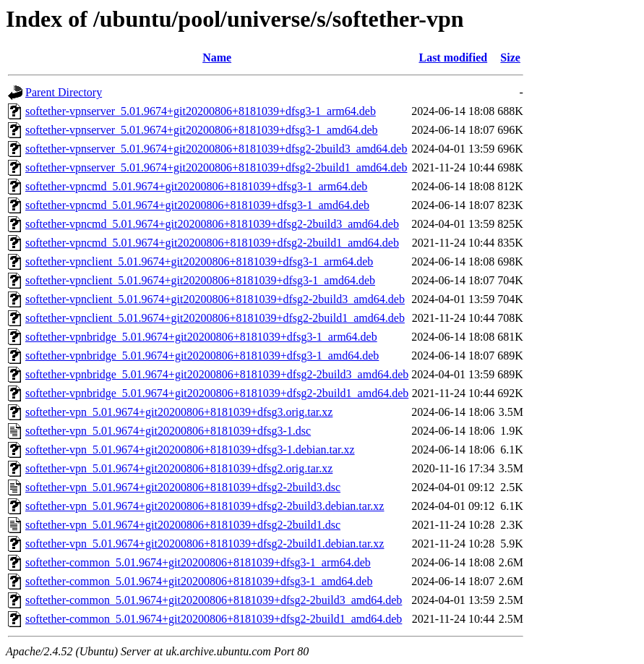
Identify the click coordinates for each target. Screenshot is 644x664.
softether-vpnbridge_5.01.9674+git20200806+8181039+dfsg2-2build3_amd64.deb (217, 374)
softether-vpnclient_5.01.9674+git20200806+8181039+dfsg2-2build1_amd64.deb (215, 318)
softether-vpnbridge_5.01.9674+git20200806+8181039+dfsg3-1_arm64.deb (201, 337)
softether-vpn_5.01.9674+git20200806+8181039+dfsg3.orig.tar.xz (179, 412)
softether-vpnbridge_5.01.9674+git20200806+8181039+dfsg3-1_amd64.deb (202, 356)
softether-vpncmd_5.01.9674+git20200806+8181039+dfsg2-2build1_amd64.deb (212, 243)
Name (217, 58)
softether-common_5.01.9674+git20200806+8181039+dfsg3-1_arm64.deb (198, 562)
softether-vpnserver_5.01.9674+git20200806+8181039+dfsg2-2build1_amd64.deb (216, 167)
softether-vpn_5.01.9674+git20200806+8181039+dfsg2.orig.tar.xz (179, 468)
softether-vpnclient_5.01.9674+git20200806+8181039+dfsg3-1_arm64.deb (199, 261)
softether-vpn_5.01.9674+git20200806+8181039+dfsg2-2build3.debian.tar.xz (205, 506)
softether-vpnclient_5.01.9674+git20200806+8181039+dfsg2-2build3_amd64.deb (215, 299)
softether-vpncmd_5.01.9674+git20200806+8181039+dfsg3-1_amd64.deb (197, 205)
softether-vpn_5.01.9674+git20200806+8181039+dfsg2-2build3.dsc (183, 487)
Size (510, 58)
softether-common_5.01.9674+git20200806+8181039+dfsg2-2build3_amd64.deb (214, 600)
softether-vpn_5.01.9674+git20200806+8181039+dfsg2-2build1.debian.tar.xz (205, 544)
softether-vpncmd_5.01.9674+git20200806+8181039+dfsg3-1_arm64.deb (196, 186)
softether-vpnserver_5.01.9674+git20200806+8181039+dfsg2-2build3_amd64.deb (216, 149)
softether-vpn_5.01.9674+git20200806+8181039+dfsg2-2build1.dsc (183, 525)
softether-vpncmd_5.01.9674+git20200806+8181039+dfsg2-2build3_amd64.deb (212, 224)
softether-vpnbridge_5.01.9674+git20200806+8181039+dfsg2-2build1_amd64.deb (217, 393)
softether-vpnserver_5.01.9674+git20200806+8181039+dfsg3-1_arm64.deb (201, 111)
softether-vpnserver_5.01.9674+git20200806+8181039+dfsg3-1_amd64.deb (202, 130)
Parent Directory (64, 92)
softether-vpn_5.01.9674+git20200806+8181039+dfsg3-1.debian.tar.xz (190, 450)
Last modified (453, 58)
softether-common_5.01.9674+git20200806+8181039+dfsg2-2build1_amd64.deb (214, 619)
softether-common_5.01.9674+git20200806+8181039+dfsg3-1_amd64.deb (199, 581)
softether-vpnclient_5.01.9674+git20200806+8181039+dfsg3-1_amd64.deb (200, 280)
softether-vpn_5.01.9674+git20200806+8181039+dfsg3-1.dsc (168, 431)
